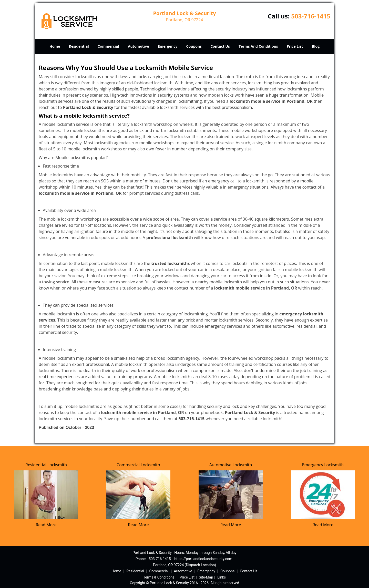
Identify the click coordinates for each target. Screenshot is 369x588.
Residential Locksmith (46, 465)
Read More (46, 525)
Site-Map (206, 577)
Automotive (139, 46)
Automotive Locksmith (231, 465)
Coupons (194, 46)
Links (222, 577)
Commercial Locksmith (138, 465)
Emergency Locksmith (323, 465)
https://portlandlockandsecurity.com (203, 559)
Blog (316, 46)
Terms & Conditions (159, 577)
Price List (295, 46)
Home (55, 46)
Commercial (108, 46)
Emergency (168, 46)
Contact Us (220, 46)
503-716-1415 (311, 16)
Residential (79, 46)
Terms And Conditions (258, 46)
